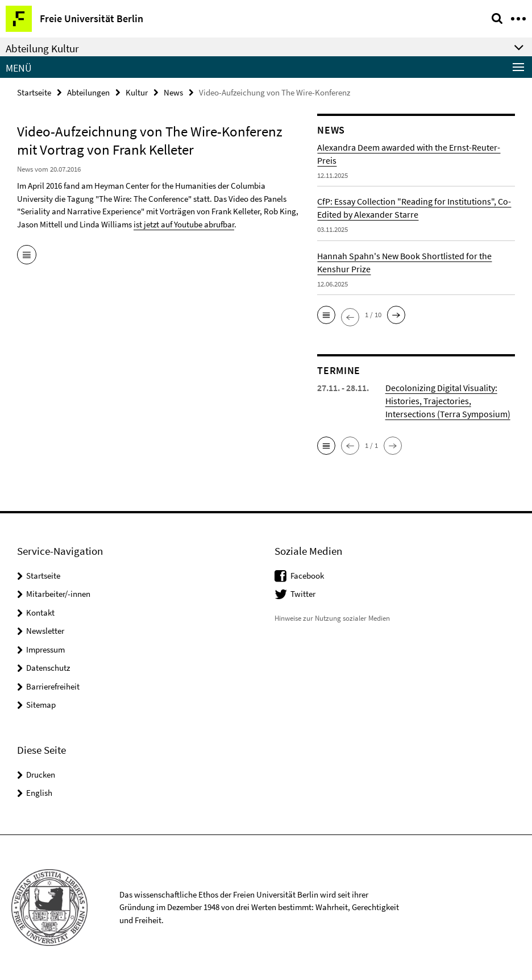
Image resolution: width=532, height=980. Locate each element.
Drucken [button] (41, 775)
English (39, 793)
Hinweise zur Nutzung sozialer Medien (332, 618)
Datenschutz (48, 668)
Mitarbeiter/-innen (58, 594)
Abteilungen (88, 92)
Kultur (137, 92)
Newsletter (45, 631)
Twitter (303, 594)
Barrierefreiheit (53, 686)
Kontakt (40, 612)
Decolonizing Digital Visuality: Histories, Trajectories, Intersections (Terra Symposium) (448, 401)
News (173, 92)
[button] (326, 315)
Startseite (34, 92)
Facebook (307, 576)
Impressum (45, 649)
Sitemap (41, 705)
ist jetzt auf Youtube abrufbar (184, 224)
